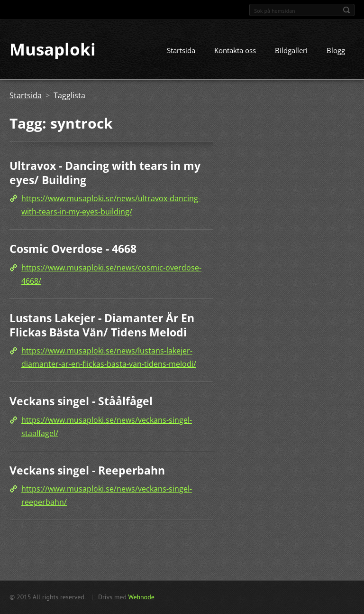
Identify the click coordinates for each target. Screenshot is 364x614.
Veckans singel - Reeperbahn (87, 470)
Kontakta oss (235, 51)
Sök (346, 10)
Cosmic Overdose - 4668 (73, 249)
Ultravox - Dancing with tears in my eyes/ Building (105, 173)
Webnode (141, 597)
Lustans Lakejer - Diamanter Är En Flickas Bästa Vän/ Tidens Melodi (102, 325)
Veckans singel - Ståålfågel (81, 401)
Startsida (181, 51)
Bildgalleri (291, 51)
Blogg (336, 51)
